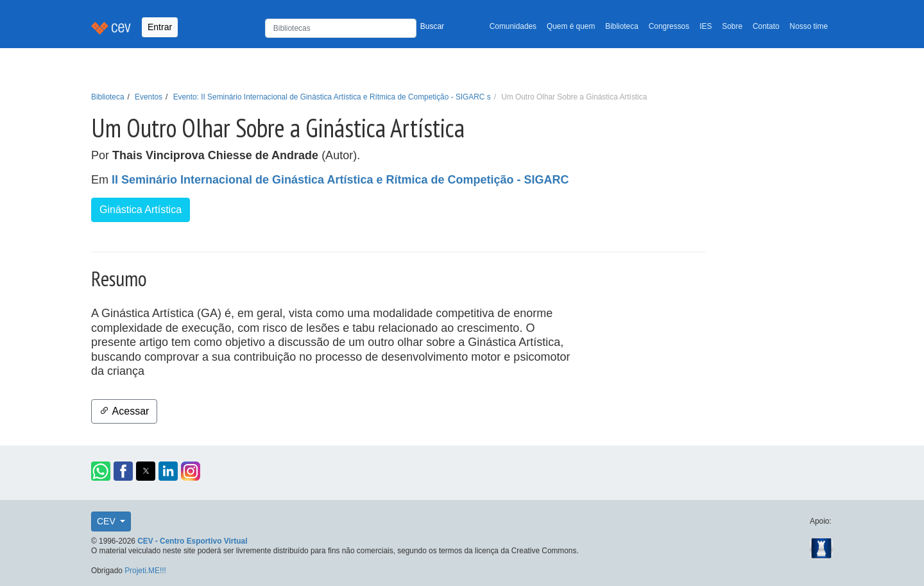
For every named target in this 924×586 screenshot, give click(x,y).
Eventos (149, 97)
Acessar (124, 411)
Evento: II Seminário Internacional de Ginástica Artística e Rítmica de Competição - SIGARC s (332, 97)
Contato (766, 26)
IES (706, 26)
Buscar (432, 26)
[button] (101, 471)
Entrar (160, 27)
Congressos (669, 26)
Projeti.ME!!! (145, 571)
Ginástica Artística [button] (141, 210)
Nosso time (809, 26)
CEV (107, 521)
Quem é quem (571, 26)
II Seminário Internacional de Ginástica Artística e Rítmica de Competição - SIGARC (340, 180)
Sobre (732, 26)
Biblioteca (622, 26)
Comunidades (513, 26)
